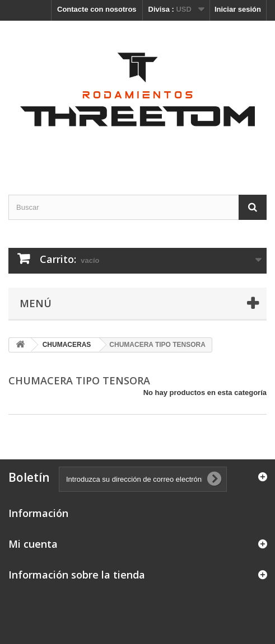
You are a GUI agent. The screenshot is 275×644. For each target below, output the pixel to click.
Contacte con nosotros (97, 9)
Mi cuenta (33, 544)
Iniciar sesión (238, 9)
